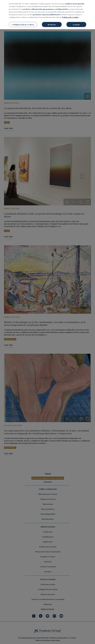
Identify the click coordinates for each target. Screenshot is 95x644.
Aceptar (76, 21)
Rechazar (52, 21)
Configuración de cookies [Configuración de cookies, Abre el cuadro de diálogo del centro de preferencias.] (23, 21)
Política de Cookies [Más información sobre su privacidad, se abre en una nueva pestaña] (70, 13)
